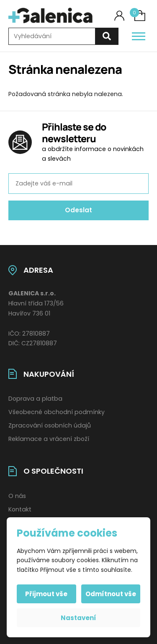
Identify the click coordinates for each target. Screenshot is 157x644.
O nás (17, 496)
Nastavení (78, 618)
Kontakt (20, 509)
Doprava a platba (35, 399)
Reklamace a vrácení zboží (49, 439)
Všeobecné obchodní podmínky (57, 412)
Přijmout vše (46, 594)
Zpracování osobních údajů (50, 425)
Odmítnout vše (111, 594)
